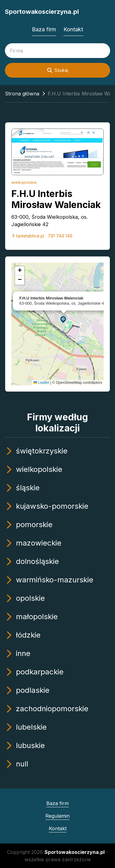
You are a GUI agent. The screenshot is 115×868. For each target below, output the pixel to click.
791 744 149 (60, 236)
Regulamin (57, 816)
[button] (63, 319)
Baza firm (44, 29)
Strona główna (22, 94)
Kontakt (73, 29)
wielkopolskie (24, 182)
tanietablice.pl (28, 236)
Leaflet (41, 383)
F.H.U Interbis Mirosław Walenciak (56, 199)
